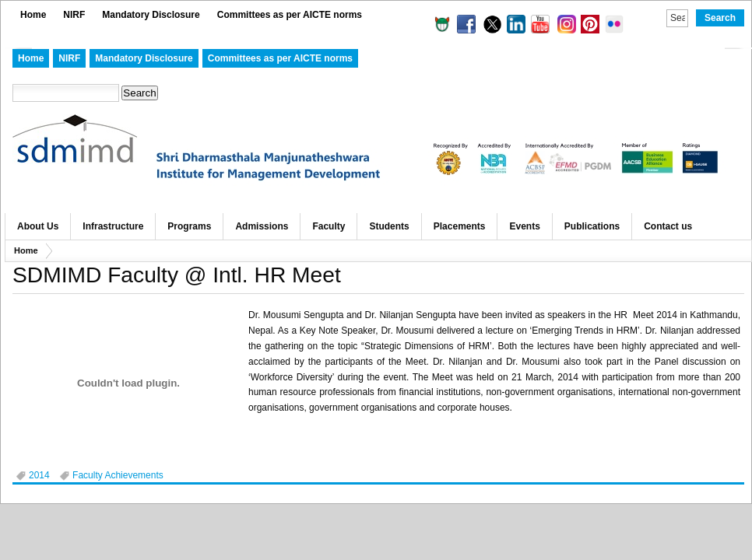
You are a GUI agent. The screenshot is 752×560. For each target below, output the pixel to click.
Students (389, 226)
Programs (189, 226)
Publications (592, 226)
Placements (460, 226)
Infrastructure (113, 226)
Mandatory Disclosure (151, 15)
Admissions (262, 226)
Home (33, 15)
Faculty (329, 226)
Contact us (668, 226)
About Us (38, 226)
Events (524, 226)
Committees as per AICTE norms (290, 15)
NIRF (74, 15)
